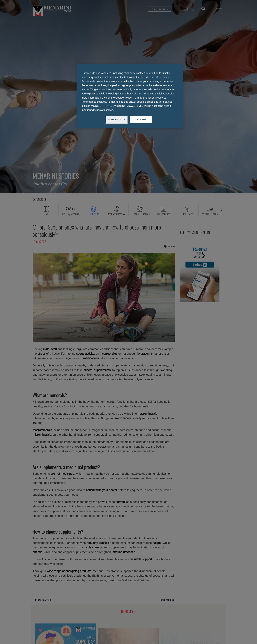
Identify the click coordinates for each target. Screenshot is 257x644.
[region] (130, 96)
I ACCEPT (141, 120)
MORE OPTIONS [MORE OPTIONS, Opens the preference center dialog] (117, 120)
